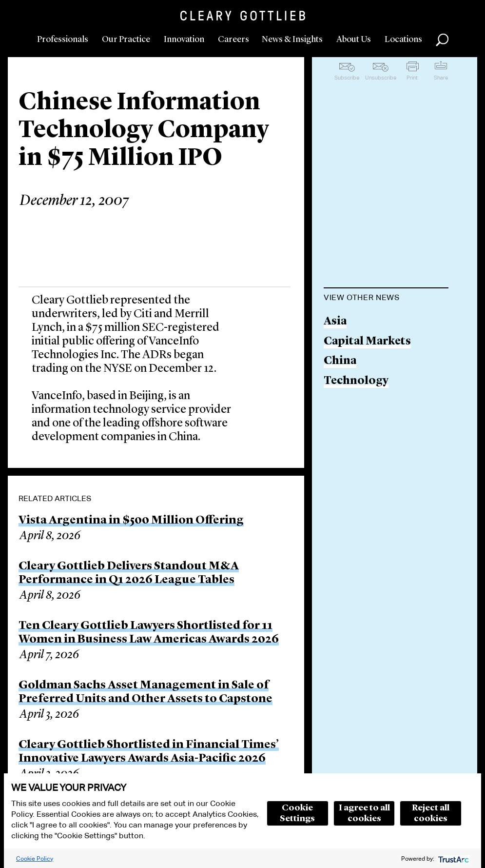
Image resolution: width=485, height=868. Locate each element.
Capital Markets (367, 342)
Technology (356, 381)
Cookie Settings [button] (297, 813)
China (340, 361)
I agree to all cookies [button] (364, 813)
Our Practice (126, 40)
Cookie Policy (35, 858)
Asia (335, 322)
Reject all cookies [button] (431, 813)
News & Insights (292, 40)
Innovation (184, 40)
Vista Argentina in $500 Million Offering (131, 521)
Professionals (63, 40)
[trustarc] (453, 858)
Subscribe (347, 78)
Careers (233, 40)
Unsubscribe (381, 78)
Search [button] (442, 40)
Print (412, 78)
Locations (403, 40)
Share (441, 78)
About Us (354, 40)
